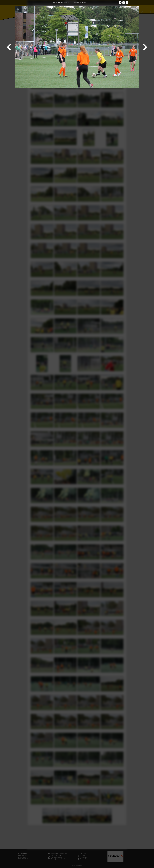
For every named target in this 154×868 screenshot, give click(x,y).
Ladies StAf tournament (80, 2)
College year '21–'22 (65, 2)
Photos (55, 2)
